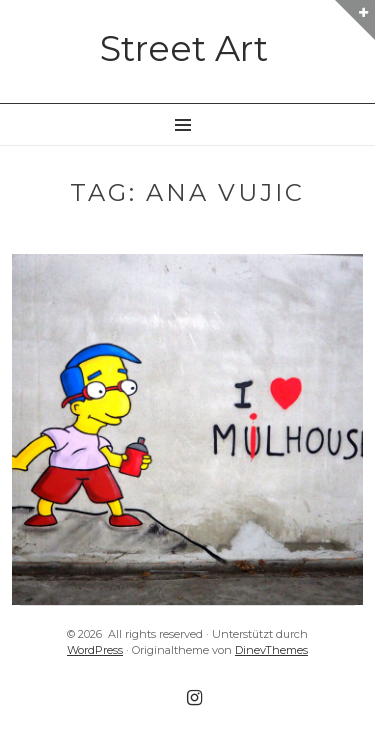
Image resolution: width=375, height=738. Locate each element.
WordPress (95, 650)
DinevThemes (271, 650)
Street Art (184, 48)
